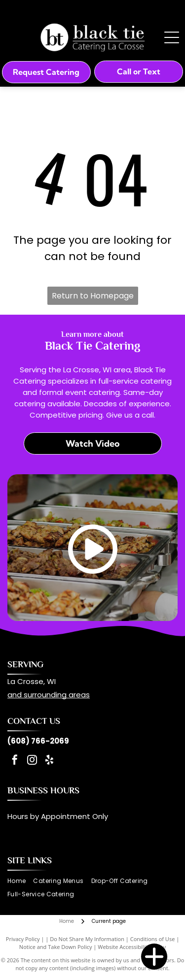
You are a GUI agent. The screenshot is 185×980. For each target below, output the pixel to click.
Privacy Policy (23, 939)
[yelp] (49, 761)
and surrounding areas (49, 695)
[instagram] (32, 761)
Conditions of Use (153, 939)
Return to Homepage (93, 296)
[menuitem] (20, 881)
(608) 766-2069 (38, 741)
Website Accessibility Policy (132, 947)
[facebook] (15, 761)
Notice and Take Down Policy (56, 947)
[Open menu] (172, 37)
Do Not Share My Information (87, 939)
